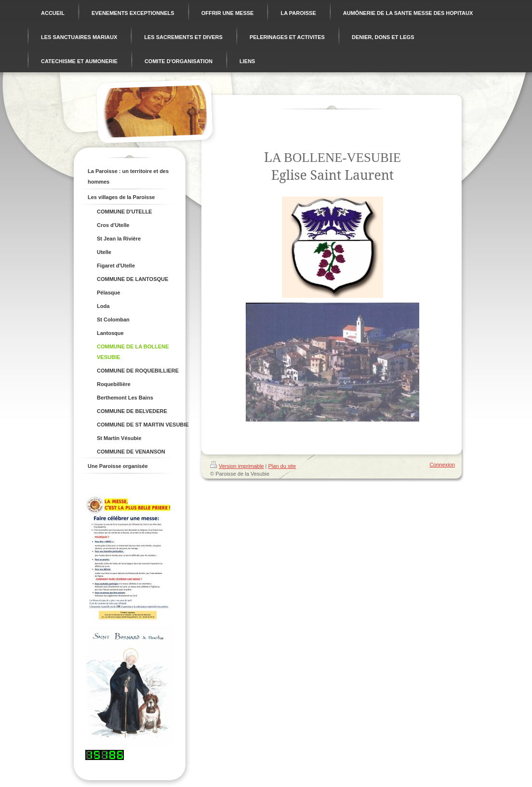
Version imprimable (237, 466)
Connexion (442, 465)
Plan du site (282, 466)
